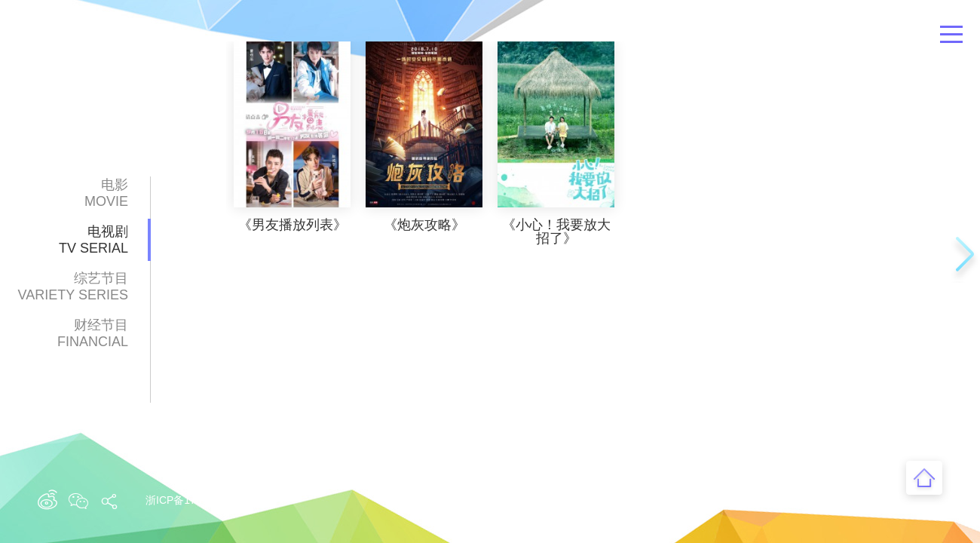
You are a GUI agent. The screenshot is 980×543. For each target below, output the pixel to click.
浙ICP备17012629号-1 (198, 500)
